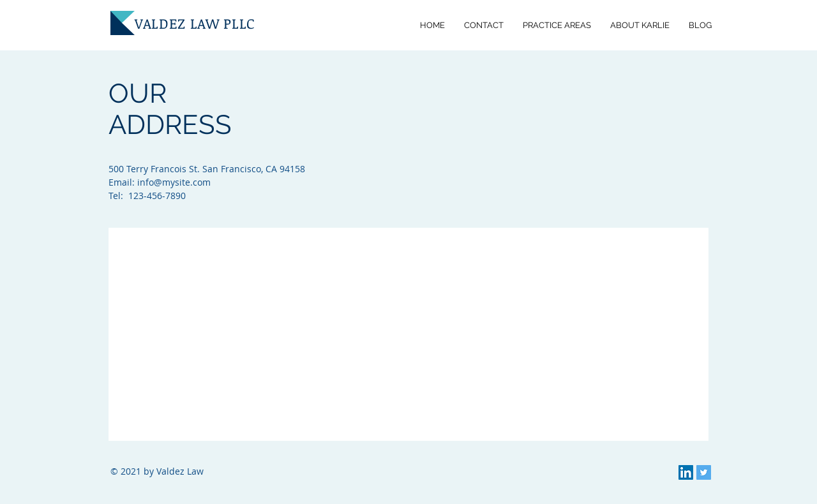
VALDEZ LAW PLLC (195, 23)
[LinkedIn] (686, 472)
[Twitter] (704, 472)
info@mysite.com (174, 182)
